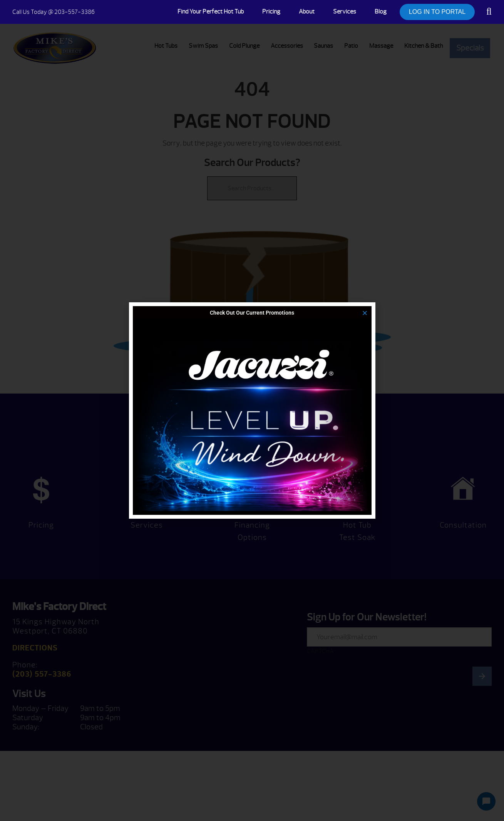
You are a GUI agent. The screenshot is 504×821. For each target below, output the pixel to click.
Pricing (271, 12)
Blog (381, 12)
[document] (252, 410)
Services (345, 12)
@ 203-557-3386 (54, 12)
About (307, 12)
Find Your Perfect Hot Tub (211, 12)
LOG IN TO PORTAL (437, 12)
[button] (365, 313)
